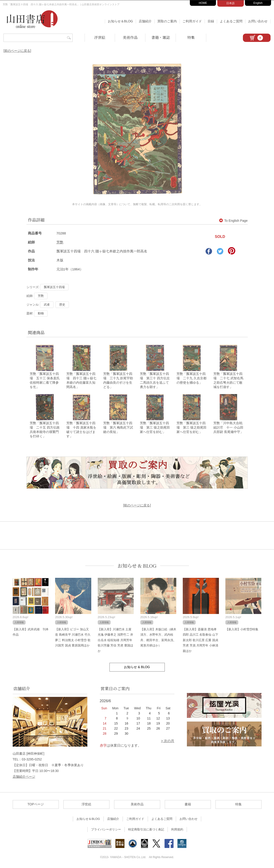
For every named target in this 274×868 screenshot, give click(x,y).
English (258, 3)
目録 (211, 21)
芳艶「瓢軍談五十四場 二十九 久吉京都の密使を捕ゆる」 (192, 378)
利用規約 (177, 829)
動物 (41, 313)
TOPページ (36, 804)
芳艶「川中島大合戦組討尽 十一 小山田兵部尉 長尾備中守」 (228, 427)
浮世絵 (100, 37)
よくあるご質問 (231, 21)
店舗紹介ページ (24, 777)
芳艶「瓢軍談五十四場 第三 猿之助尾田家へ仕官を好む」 (155, 427)
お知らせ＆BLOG (120, 21)
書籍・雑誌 (161, 37)
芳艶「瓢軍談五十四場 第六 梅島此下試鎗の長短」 (118, 427)
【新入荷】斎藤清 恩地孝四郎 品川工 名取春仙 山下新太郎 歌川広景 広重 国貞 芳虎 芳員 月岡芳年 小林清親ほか (200, 640)
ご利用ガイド (192, 21)
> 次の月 (168, 741)
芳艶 (60, 242)
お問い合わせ (258, 21)
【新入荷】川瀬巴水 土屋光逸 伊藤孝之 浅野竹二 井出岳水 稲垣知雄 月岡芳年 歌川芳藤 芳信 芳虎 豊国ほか (115, 640)
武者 (47, 305)
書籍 (188, 804)
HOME (203, 3)
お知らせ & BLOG (137, 566)
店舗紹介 (145, 21)
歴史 (62, 305)
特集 (191, 37)
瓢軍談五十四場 (54, 287)
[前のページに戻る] (17, 51)
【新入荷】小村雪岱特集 (242, 629)
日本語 (230, 3)
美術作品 (130, 37)
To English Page (233, 221)
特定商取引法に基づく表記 (146, 829)
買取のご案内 (167, 21)
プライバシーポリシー (106, 829)
